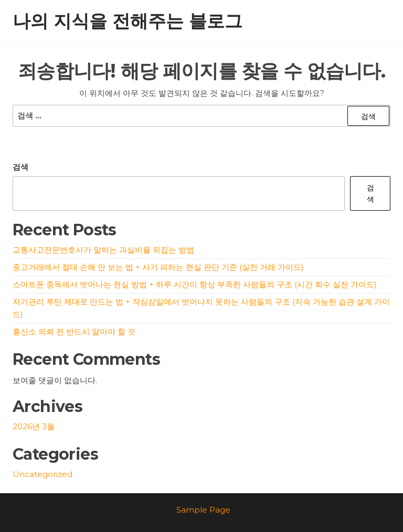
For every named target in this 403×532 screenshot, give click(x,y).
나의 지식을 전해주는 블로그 (128, 21)
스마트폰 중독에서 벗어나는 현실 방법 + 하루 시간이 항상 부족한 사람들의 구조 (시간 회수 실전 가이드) (195, 284)
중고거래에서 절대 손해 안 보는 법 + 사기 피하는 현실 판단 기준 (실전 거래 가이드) (158, 267)
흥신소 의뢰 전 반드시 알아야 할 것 (74, 332)
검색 (20, 167)
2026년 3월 (34, 426)
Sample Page (203, 510)
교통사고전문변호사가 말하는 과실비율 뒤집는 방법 (103, 250)
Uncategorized (43, 474)
